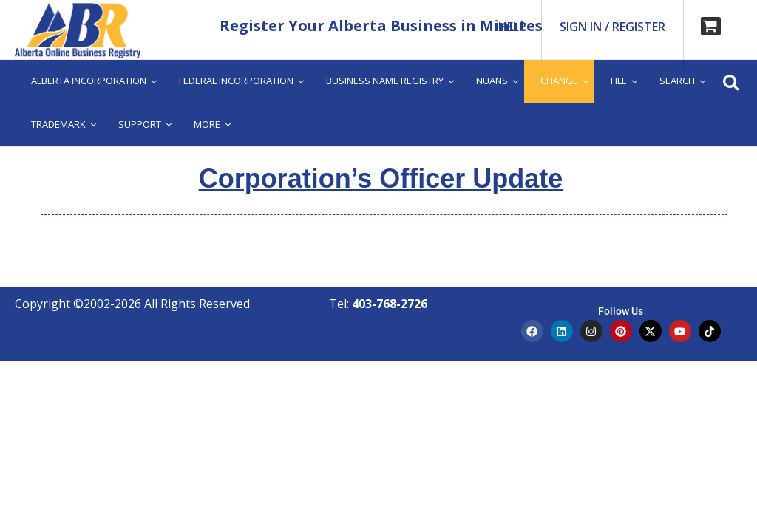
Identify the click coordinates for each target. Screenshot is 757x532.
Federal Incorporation (236, 81)
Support (140, 124)
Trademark (58, 124)
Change (559, 81)
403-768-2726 (390, 304)
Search (677, 81)
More (207, 124)
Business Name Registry (385, 81)
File (619, 81)
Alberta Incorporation (89, 81)
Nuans (492, 81)
